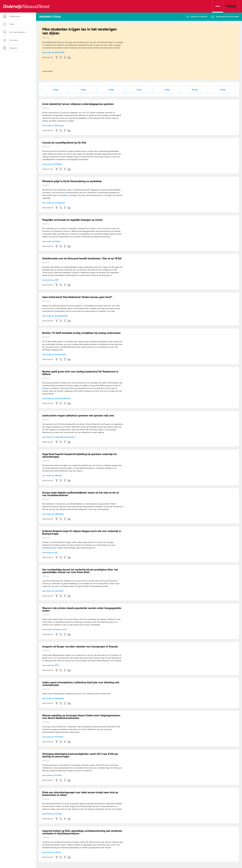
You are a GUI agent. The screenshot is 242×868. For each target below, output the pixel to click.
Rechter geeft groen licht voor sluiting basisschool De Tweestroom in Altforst (80, 373)
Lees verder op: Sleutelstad (53, 698)
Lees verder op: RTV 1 (51, 665)
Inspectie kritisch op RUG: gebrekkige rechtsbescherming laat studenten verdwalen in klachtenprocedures (82, 832)
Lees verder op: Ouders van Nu (55, 629)
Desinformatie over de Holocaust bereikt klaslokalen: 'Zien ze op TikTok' (82, 258)
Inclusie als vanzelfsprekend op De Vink (64, 143)
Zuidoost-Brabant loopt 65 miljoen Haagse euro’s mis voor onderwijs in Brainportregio (82, 532)
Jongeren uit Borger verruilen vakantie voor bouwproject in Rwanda (80, 646)
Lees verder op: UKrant (51, 852)
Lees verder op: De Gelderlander (55, 316)
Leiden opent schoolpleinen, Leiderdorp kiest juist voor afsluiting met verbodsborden (81, 684)
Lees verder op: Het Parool (53, 591)
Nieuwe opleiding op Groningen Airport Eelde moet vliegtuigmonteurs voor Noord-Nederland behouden (81, 717)
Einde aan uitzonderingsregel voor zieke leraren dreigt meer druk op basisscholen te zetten (80, 794)
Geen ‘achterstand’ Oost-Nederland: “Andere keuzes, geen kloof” (77, 297)
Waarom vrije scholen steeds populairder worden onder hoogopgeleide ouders (82, 609)
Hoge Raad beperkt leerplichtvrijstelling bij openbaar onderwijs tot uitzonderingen (79, 455)
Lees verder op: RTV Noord (53, 737)
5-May (55, 90)
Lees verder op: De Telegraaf (54, 203)
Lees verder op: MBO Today (53, 514)
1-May (167, 90)
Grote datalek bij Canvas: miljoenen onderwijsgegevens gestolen (78, 104)
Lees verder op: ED (50, 552)
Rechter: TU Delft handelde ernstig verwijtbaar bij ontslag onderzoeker (81, 333)
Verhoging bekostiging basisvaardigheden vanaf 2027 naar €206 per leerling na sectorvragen (80, 755)
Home (218, 9)
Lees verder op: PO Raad (52, 164)
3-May (111, 90)
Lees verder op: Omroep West (54, 354)
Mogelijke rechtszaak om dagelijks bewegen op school (72, 220)
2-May (139, 90)
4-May (83, 90)
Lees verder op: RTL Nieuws (53, 125)
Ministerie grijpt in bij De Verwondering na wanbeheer (72, 181)
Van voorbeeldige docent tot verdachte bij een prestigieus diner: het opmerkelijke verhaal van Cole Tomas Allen (80, 571)
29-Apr (223, 90)
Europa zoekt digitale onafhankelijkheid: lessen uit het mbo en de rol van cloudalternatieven (81, 494)
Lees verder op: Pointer (52, 241)
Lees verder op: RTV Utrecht (53, 52)
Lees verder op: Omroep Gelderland (56, 398)
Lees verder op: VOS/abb (52, 475)
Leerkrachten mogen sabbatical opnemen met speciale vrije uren (78, 415)
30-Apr (195, 90)
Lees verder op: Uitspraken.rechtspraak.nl (59, 437)
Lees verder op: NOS (50, 280)
